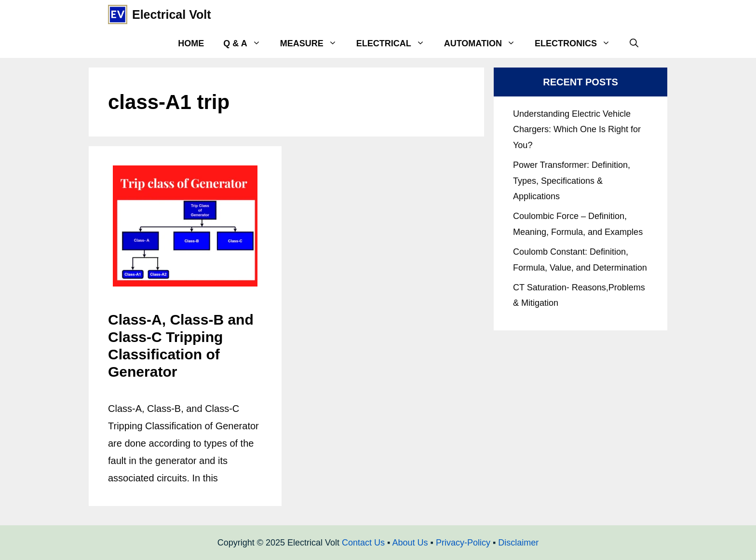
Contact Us (363, 543)
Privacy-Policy (463, 543)
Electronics (577, 43)
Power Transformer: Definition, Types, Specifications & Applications (572, 181)
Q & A (247, 43)
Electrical (395, 43)
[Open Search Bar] (634, 43)
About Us (410, 543)
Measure (313, 43)
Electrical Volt (172, 14)
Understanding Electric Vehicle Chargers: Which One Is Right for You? (577, 130)
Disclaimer (518, 543)
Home (191, 43)
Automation (485, 43)
